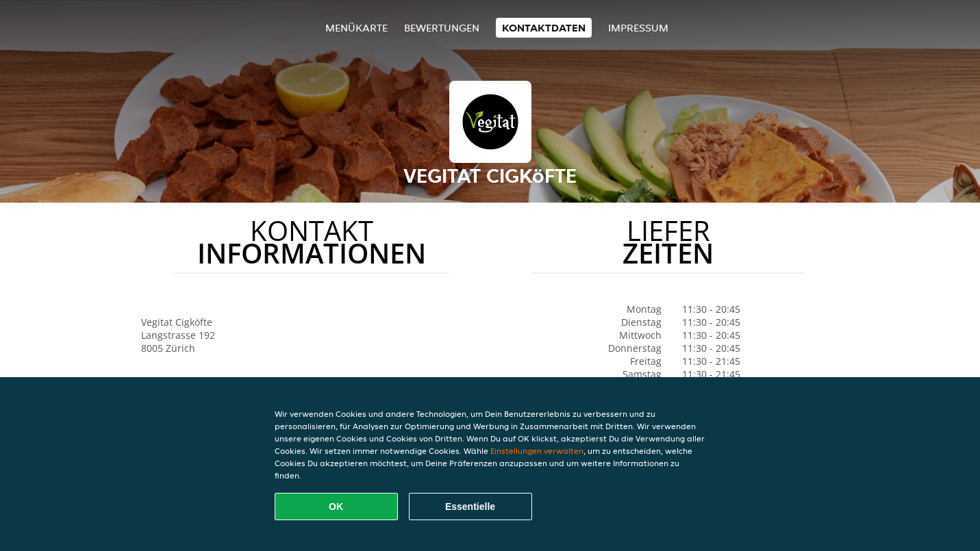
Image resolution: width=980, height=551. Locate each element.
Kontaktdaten (544, 28)
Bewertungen (442, 28)
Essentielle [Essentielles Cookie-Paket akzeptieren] (470, 507)
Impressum (638, 28)
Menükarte (356, 28)
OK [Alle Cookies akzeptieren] (336, 507)
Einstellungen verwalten (537, 451)
